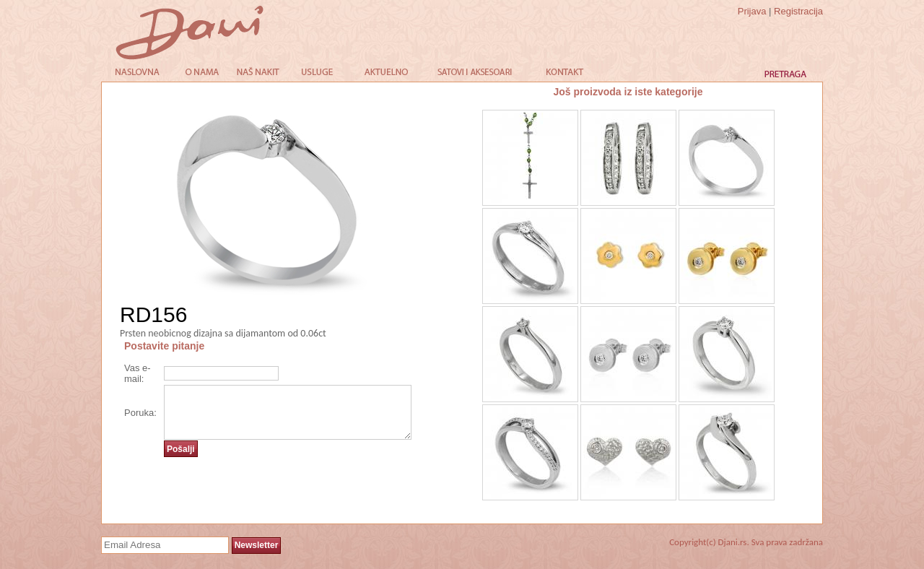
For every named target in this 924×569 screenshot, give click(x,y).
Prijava (752, 11)
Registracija (798, 11)
